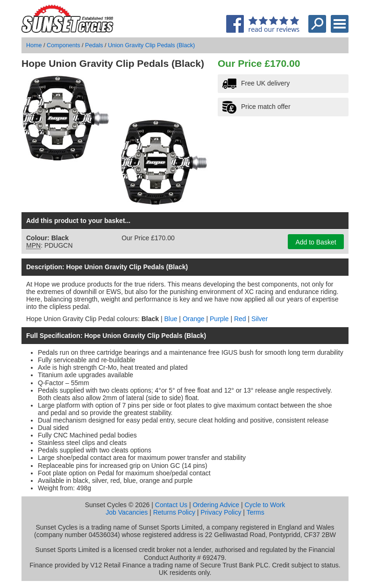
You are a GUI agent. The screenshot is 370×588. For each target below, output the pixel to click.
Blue (171, 319)
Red (240, 319)
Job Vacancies (127, 512)
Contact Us (171, 505)
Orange (194, 319)
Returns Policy (174, 512)
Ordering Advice (216, 505)
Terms (256, 512)
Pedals (94, 45)
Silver (260, 319)
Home (34, 45)
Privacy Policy (221, 512)
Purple (219, 319)
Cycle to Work (265, 505)
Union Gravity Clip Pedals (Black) (151, 45)
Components (63, 45)
